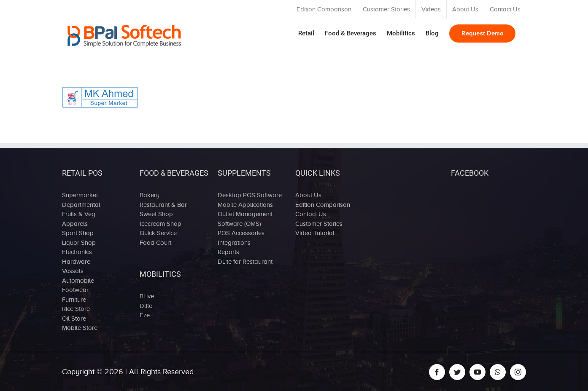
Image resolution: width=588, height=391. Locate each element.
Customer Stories (319, 224)
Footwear (75, 290)
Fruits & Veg (79, 214)
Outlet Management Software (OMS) (245, 219)
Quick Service (158, 233)
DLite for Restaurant (245, 262)
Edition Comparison (323, 205)
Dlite (146, 306)
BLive (147, 296)
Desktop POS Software (250, 195)
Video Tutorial (315, 233)
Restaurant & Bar (163, 205)
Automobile (78, 281)
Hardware (76, 262)
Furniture (74, 300)
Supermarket (80, 195)
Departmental (81, 205)
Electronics (77, 252)
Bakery (150, 195)
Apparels (75, 224)
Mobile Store (80, 328)
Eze (145, 315)
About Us (308, 195)
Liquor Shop (79, 243)
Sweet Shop (156, 214)
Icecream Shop (160, 224)
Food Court (155, 243)
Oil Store (74, 319)
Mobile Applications (245, 205)
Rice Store (76, 309)
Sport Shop (78, 233)
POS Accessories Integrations (241, 238)
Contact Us (311, 214)
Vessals (73, 271)
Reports (228, 252)
